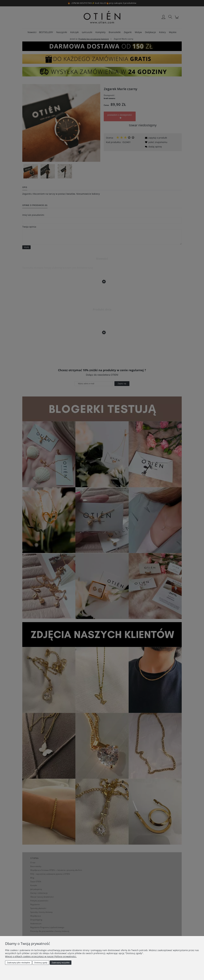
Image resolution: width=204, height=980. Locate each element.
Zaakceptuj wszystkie (60, 963)
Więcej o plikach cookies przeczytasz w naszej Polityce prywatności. (41, 956)
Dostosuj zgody (41, 963)
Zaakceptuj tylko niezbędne (18, 963)
